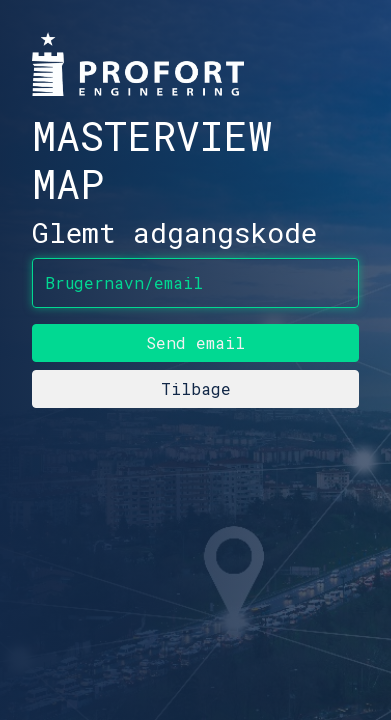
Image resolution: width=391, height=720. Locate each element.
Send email (195, 342)
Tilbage (196, 388)
